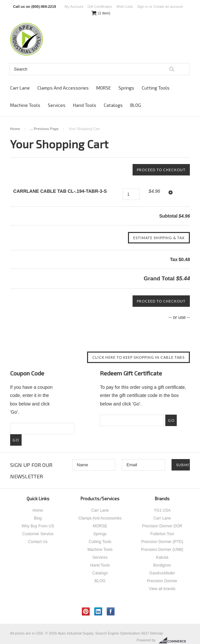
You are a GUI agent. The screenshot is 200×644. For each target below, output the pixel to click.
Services (57, 105)
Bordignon (162, 565)
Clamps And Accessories (63, 88)
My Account (74, 7)
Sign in (143, 7)
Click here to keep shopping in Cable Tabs (138, 357)
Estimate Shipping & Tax (159, 238)
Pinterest (86, 611)
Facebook (111, 611)
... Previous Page (44, 129)
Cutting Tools (156, 88)
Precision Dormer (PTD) (162, 542)
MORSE (104, 88)
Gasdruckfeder (162, 573)
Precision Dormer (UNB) (162, 550)
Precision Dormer (162, 581)
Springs (126, 88)
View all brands (162, 589)
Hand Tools (85, 105)
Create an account (168, 7)
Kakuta (162, 557)
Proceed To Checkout (161, 170)
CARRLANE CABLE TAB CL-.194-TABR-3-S (60, 191)
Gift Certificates (100, 7)
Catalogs (113, 105)
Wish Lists (125, 7)
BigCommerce (174, 640)
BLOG (136, 105)
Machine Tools (25, 105)
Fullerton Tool (162, 534)
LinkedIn (98, 611)
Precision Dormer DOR (162, 526)
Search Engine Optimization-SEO (122, 633)
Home (15, 129)
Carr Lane (20, 88)
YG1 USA (162, 510)
